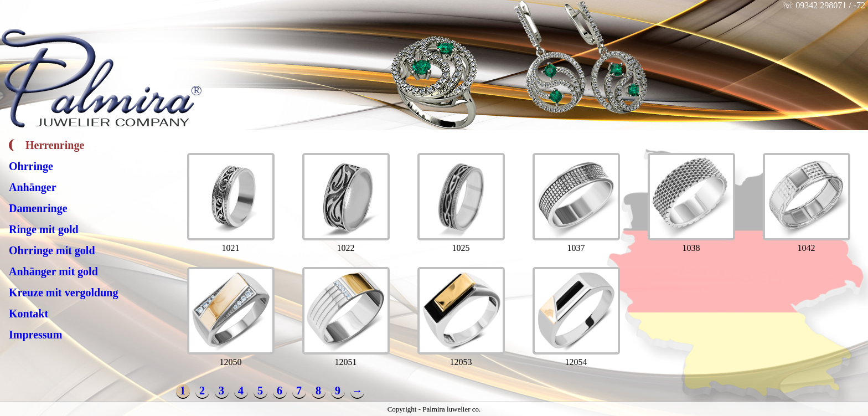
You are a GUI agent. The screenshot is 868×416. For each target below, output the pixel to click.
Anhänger (33, 187)
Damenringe (38, 208)
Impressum (35, 335)
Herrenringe (55, 145)
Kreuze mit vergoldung (63, 292)
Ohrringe (31, 166)
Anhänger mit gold (53, 271)
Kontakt (29, 314)
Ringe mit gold (44, 229)
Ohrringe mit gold (52, 250)
